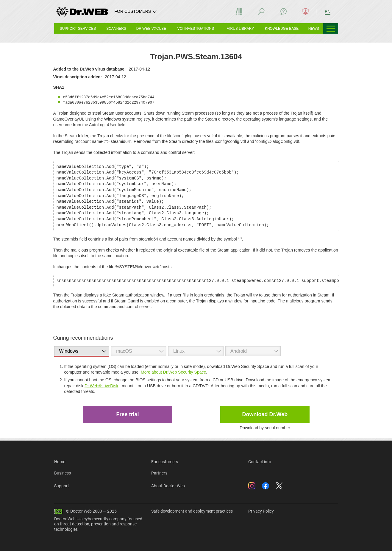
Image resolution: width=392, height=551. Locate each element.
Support (62, 486)
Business (63, 473)
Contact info (260, 462)
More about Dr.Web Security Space (173, 372)
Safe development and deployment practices (192, 511)
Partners (159, 473)
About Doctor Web (168, 486)
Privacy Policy (261, 511)
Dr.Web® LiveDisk (101, 386)
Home (60, 462)
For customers (165, 462)
